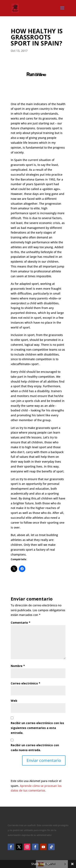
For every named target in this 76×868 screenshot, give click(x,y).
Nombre (18, 666)
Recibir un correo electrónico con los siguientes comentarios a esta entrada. (37, 728)
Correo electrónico (26, 683)
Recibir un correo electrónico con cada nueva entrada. (35, 748)
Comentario (21, 623)
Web (14, 701)
